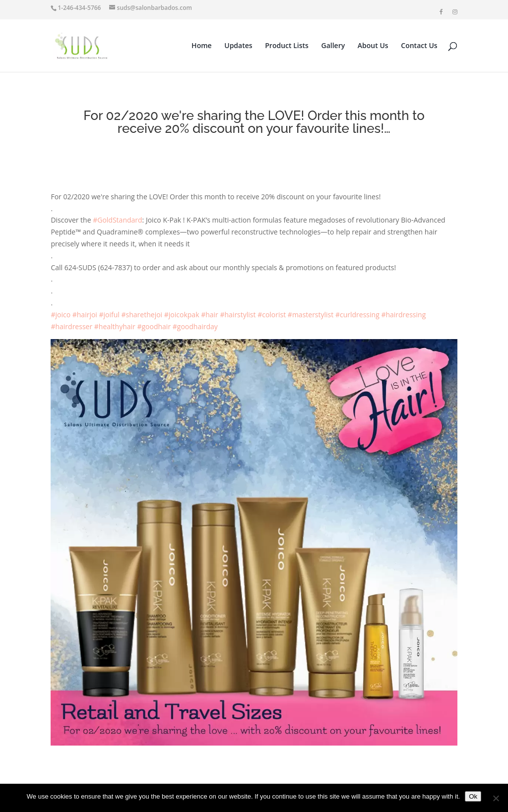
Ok (473, 796)
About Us (373, 46)
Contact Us (419, 46)
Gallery (333, 46)
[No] (496, 798)
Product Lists (287, 46)
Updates (238, 46)
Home (202, 46)
